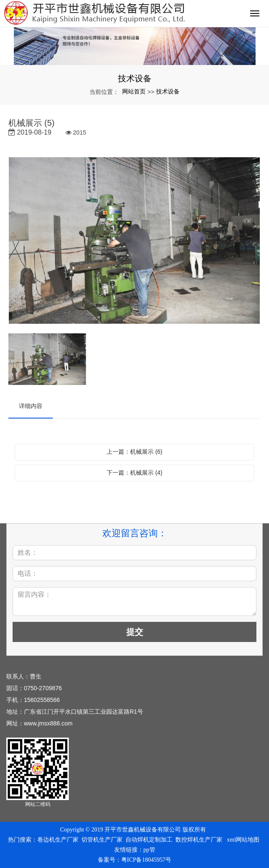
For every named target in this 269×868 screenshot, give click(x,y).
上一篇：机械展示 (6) (134, 452)
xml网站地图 (243, 840)
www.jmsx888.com (48, 723)
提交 (135, 632)
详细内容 (31, 406)
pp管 (149, 850)
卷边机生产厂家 (58, 840)
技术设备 (168, 91)
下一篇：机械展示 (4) (134, 473)
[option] (134, 241)
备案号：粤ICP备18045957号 (135, 860)
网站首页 (134, 91)
